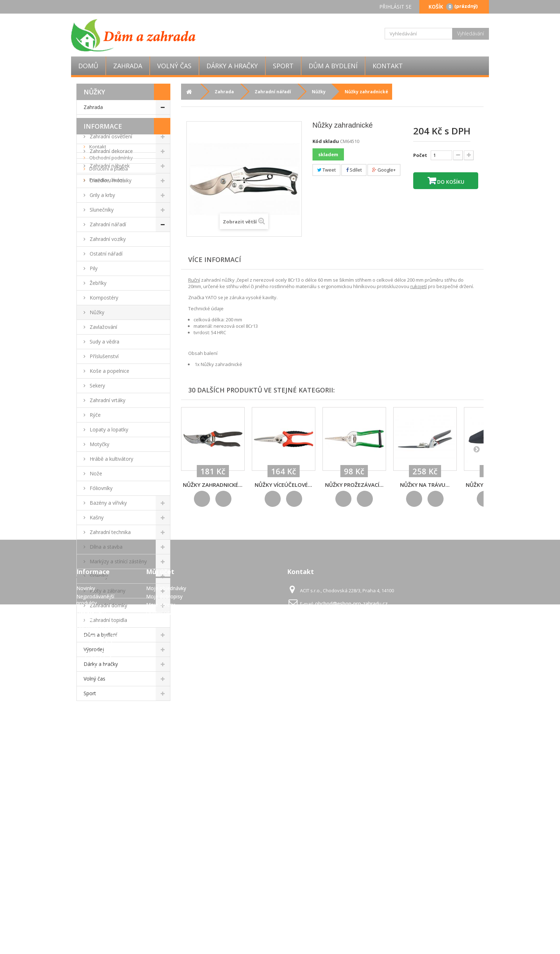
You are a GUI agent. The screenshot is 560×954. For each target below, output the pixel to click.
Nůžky (96, 312)
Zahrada (128, 66)
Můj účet (160, 832)
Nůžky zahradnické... (213, 485)
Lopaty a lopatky (108, 429)
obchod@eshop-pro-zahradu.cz (351, 864)
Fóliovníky (100, 488)
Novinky (86, 849)
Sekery (97, 385)
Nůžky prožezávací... (354, 485)
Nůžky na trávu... (425, 485)
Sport (283, 66)
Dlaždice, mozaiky (110, 180)
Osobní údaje (161, 874)
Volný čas (174, 66)
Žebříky (97, 283)
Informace (103, 716)
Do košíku (450, 182)
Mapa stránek (92, 928)
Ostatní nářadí (105, 254)
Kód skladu (326, 141)
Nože (95, 473)
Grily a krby (102, 195)
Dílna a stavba (105, 547)
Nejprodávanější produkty (95, 861)
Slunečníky (101, 210)
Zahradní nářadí (107, 224)
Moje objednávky (166, 849)
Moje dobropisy (164, 857)
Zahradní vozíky (107, 239)
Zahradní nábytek (109, 166)
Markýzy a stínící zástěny (117, 561)
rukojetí (419, 286)
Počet (420, 155)
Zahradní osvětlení (110, 136)
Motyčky (99, 444)
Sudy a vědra (104, 342)
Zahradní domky (108, 605)
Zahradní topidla (108, 620)
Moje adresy (161, 866)
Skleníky (98, 576)
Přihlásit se (395, 7)
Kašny (96, 517)
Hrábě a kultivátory (111, 459)
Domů (88, 66)
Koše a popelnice (109, 371)
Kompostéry (103, 298)
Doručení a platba (108, 759)
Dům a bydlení (333, 66)
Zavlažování (103, 327)
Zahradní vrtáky (107, 400)
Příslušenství (103, 356)
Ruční (194, 280)
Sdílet (354, 170)
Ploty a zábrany (107, 591)
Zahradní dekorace (111, 151)
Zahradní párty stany (113, 122)
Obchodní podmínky (111, 748)
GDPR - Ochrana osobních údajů (96, 916)
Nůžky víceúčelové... (283, 485)
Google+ (384, 170)
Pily (93, 268)
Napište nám (91, 872)
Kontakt (388, 66)
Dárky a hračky (232, 66)
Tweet (326, 170)
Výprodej (94, 649)
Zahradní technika (109, 532)
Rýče (94, 415)
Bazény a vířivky (107, 503)
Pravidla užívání (106, 770)
